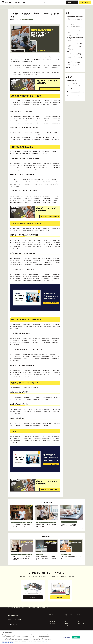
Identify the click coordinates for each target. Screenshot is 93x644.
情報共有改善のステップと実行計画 (75, 61)
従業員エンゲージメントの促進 (56, 619)
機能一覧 (25, 2)
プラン (32, 2)
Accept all (76, 637)
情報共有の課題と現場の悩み (74, 26)
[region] (47, 637)
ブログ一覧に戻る (12, 7)
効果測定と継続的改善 (73, 66)
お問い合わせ (85, 2)
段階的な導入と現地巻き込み (74, 64)
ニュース (67, 619)
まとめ (69, 67)
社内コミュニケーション (28, 20)
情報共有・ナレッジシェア (55, 617)
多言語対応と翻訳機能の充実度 (75, 53)
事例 (66, 621)
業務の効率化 (52, 621)
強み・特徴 (18, 2)
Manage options (67, 637)
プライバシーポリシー (80, 623)
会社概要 (77, 621)
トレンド (69, 88)
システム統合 (52, 623)
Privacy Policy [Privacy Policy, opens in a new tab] (9, 643)
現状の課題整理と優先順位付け (75, 63)
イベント (45, 2)
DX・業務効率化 (70, 81)
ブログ (67, 617)
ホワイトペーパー (69, 623)
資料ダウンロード (72, 2)
